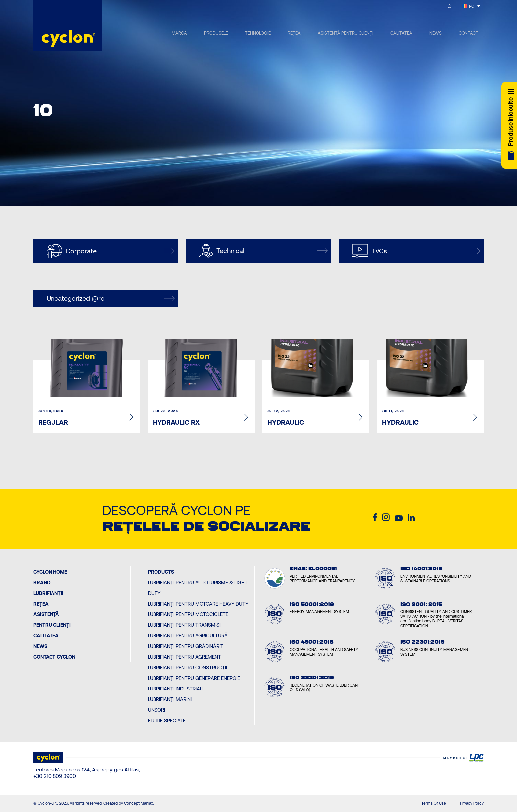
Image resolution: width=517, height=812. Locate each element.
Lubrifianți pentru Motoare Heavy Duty (198, 604)
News (40, 646)
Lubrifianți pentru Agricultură (188, 636)
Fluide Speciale (167, 721)
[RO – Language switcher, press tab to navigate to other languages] (471, 6)
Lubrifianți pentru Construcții (187, 667)
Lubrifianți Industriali (176, 689)
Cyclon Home (50, 572)
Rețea (41, 604)
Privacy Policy (472, 803)
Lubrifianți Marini (170, 699)
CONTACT (468, 33)
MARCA (179, 33)
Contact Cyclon (54, 657)
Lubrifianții (48, 593)
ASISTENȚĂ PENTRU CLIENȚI (346, 33)
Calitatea (46, 636)
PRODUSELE (216, 33)
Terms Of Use (434, 803)
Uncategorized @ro (111, 298)
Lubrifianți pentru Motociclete (188, 614)
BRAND (42, 582)
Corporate (111, 251)
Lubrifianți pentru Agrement (184, 657)
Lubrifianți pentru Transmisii (185, 625)
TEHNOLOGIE (258, 33)
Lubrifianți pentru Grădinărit (186, 646)
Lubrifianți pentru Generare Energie (194, 678)
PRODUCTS (161, 572)
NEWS (435, 33)
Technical (263, 251)
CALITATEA (401, 33)
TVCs (416, 251)
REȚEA (294, 33)
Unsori (156, 710)
